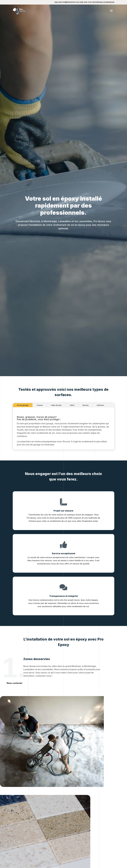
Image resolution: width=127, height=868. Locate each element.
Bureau (86, 428)
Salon (72, 428)
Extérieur (101, 428)
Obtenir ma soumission (103, 2)
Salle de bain (56, 428)
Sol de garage (23, 428)
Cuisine (40, 428)
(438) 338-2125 (85, 2)
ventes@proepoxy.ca (68, 2)
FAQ (56, 2)
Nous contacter (15, 683)
